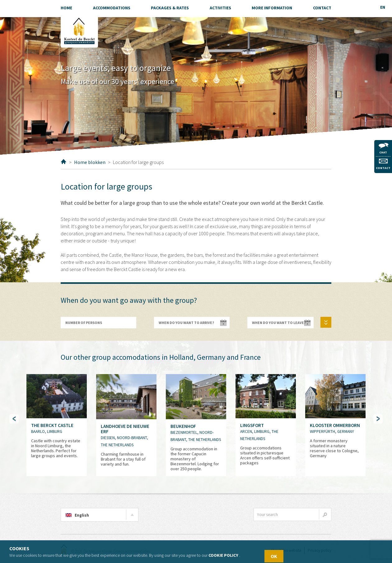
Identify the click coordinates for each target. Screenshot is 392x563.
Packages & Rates (170, 8)
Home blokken (90, 162)
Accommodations (112, 8)
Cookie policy (223, 555)
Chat (383, 149)
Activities (220, 8)
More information (272, 8)
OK (274, 556)
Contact (383, 164)
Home (64, 162)
